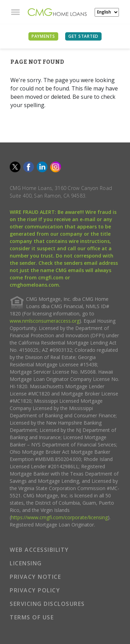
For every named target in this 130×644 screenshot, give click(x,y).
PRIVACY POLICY (35, 590)
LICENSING (26, 563)
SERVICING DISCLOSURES (47, 604)
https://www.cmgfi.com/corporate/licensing (59, 517)
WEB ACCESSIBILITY (39, 550)
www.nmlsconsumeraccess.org (45, 321)
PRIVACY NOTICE (35, 577)
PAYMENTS (43, 36)
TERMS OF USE (32, 617)
